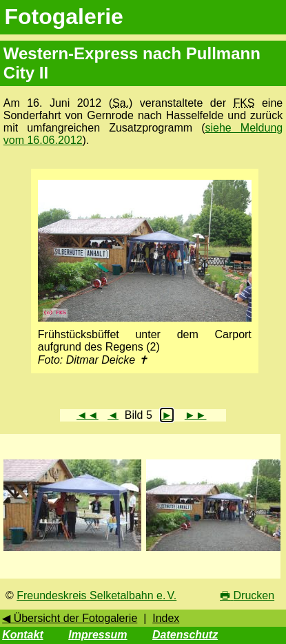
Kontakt (23, 635)
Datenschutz (185, 635)
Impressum (98, 635)
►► (196, 415)
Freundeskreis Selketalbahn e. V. (96, 595)
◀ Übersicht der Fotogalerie (70, 618)
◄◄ (88, 415)
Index (166, 618)
